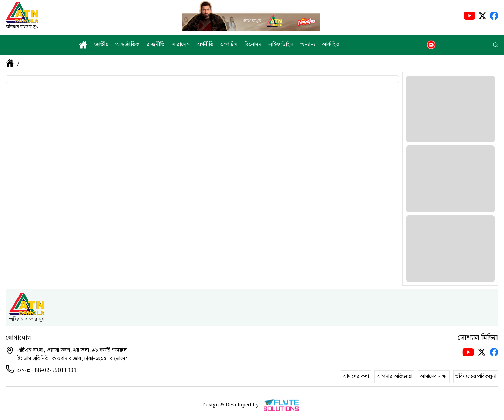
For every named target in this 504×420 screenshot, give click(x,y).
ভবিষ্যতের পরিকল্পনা (476, 376)
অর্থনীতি (205, 45)
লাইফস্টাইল (281, 45)
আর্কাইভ (331, 45)
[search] (496, 45)
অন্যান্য (308, 45)
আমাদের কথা (356, 376)
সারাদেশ (181, 45)
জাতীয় (101, 45)
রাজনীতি (156, 45)
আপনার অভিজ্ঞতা (394, 376)
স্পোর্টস (229, 45)
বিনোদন (253, 45)
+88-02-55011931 (54, 371)
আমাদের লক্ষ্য (434, 376)
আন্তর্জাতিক (128, 45)
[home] (83, 45)
